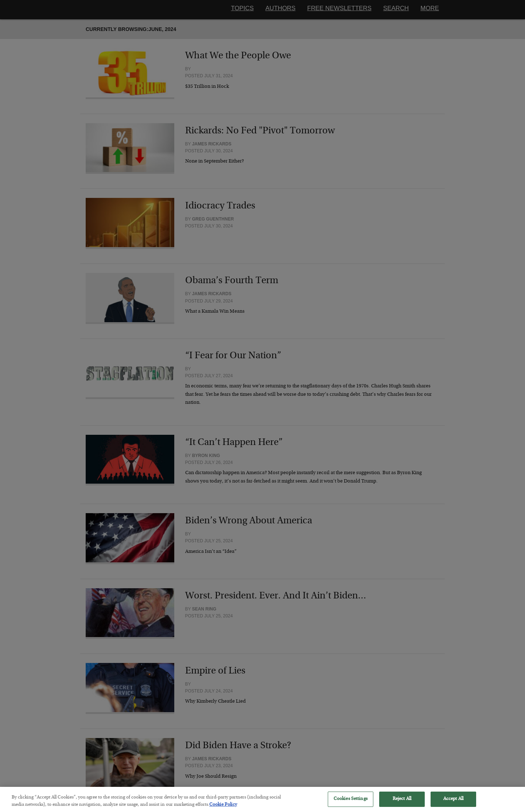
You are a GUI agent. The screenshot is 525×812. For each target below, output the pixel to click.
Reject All (402, 803)
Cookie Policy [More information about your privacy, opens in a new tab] (223, 809)
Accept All (453, 803)
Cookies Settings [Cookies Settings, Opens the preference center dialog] (351, 803)
